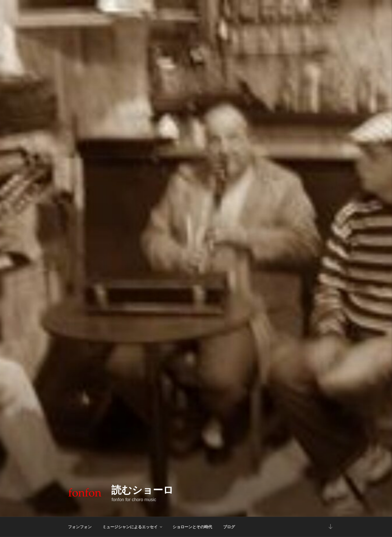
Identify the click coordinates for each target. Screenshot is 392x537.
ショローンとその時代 (192, 527)
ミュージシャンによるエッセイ (133, 527)
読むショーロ (142, 490)
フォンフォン (80, 527)
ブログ (229, 527)
